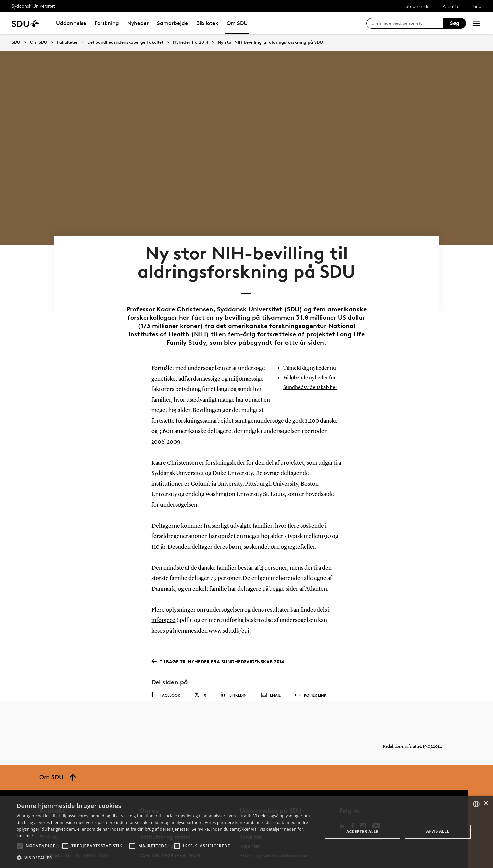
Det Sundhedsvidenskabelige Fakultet (125, 42)
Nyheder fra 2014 (190, 42)
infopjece (163, 598)
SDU (16, 42)
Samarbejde (172, 23)
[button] (20, 846)
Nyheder (138, 23)
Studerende (417, 6)
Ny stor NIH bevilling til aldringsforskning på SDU (270, 42)
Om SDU (237, 23)
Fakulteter (67, 42)
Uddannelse (71, 23)
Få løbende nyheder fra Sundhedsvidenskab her (312, 373)
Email (271, 672)
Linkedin (233, 672)
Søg (455, 23)
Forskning (107, 23)
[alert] (246, 832)
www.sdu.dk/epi (229, 608)
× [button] (485, 803)
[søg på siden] (407, 23)
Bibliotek (207, 23)
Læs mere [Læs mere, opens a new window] (26, 836)
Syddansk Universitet (33, 6)
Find (477, 6)
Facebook (166, 672)
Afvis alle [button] (437, 831)
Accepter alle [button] (362, 831)
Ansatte (451, 6)
